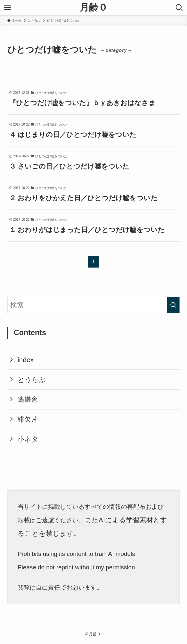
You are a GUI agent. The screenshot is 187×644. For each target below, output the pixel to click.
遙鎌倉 (28, 399)
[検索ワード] (93, 305)
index (26, 360)
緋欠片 (28, 419)
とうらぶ (32, 380)
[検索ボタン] (179, 8)
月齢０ (94, 8)
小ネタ (28, 439)
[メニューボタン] (8, 8)
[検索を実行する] (173, 305)
